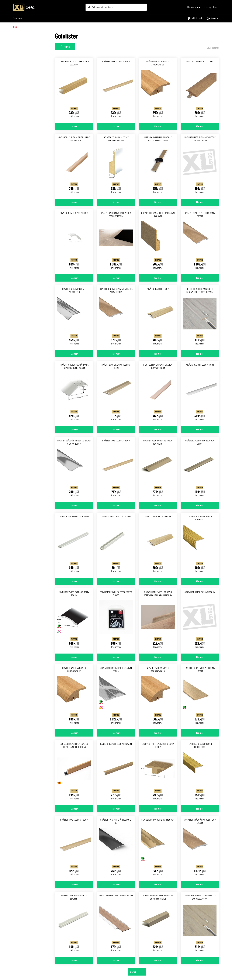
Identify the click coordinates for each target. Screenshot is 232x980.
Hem (15, 27)
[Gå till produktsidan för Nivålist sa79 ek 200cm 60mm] (74, 849)
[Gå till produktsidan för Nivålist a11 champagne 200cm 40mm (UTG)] (158, 469)
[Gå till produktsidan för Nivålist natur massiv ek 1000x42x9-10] (158, 90)
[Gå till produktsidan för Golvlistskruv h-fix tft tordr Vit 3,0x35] (116, 621)
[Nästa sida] (142, 972)
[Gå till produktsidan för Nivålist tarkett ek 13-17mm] (200, 90)
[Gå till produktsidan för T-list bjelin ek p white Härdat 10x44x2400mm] (158, 394)
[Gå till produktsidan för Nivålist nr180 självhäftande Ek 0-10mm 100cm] (200, 166)
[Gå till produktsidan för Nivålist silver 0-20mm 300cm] (74, 242)
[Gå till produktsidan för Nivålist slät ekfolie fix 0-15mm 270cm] (200, 242)
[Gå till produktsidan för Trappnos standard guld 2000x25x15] (200, 773)
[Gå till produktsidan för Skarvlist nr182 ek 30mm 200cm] (200, 621)
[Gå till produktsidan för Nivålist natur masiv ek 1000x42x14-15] (158, 697)
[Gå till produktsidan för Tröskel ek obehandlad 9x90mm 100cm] (200, 697)
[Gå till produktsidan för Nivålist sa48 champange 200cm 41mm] (116, 394)
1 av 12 (133, 972)
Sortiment (18, 18)
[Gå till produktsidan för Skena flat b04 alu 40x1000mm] (74, 545)
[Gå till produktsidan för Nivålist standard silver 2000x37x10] (74, 318)
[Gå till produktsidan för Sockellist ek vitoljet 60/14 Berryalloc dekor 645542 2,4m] (158, 621)
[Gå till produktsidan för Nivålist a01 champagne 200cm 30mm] (200, 469)
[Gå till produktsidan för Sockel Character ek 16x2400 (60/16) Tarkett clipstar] (74, 773)
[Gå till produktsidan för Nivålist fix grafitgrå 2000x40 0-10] (116, 849)
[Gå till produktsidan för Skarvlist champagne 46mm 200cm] (158, 849)
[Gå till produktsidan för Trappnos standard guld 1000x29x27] (200, 545)
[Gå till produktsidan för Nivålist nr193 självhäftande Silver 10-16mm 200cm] (74, 394)
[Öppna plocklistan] (194, 7)
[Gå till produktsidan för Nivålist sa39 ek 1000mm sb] (158, 545)
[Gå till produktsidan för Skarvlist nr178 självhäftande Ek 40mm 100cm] (116, 318)
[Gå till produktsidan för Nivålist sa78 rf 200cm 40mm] (200, 394)
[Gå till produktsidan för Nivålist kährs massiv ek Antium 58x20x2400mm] (116, 242)
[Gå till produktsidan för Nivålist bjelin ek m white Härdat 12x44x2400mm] (74, 166)
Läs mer (74, 126)
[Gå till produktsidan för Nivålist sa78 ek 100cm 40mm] (116, 90)
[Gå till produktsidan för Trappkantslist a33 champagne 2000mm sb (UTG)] (158, 924)
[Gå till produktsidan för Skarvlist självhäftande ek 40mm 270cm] (200, 849)
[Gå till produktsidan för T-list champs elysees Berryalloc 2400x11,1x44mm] (200, 924)
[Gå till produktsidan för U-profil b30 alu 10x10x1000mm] (116, 545)
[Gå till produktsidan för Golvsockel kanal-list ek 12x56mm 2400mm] (158, 242)
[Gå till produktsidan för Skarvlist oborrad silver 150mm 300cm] (116, 697)
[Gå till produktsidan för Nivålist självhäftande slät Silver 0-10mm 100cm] (74, 469)
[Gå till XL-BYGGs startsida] (48, 7)
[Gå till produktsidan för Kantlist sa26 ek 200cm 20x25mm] (116, 773)
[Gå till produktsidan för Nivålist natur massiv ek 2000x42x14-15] (74, 697)
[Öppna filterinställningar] (65, 47)
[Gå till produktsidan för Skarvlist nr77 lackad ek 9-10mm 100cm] (158, 773)
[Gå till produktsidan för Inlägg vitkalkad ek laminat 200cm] (116, 924)
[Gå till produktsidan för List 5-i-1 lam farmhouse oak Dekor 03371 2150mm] (158, 166)
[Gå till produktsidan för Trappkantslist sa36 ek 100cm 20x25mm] (74, 90)
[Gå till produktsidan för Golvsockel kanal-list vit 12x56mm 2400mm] (116, 166)
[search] (116, 7)
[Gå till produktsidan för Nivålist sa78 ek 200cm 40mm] (116, 469)
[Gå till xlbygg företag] (207, 7)
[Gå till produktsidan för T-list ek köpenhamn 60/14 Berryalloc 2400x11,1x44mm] (200, 318)
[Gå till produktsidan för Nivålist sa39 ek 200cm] (158, 318)
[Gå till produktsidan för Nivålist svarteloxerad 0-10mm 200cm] (74, 621)
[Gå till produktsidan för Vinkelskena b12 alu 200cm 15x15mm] (74, 924)
